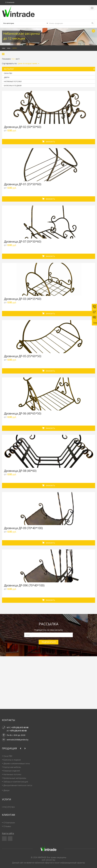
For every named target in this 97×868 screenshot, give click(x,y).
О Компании (10, 2)
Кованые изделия (12, 771)
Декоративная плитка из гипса (18, 785)
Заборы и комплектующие (16, 782)
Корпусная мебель (12, 767)
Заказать (49, 142)
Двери (7, 77)
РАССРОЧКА (9, 807)
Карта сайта (8, 833)
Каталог (9, 48)
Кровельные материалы (15, 778)
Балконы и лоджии (13, 86)
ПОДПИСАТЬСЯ (49, 642)
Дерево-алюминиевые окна (17, 763)
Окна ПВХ (8, 73)
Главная (4, 48)
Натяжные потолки (13, 81)
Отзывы (7, 826)
